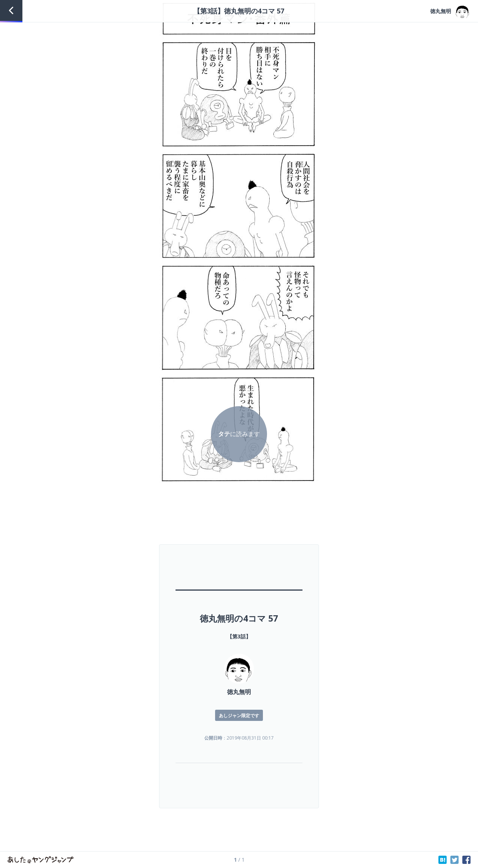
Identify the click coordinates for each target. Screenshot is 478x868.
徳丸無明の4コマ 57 (239, 618)
